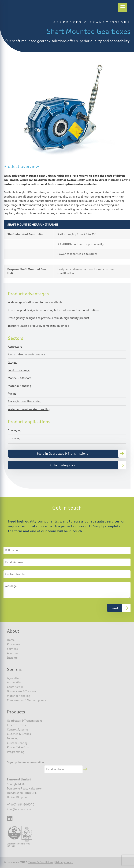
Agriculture (15, 347)
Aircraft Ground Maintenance (26, 354)
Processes (14, 644)
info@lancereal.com (20, 809)
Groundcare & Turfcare (21, 691)
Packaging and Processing (25, 401)
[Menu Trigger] (123, 7)
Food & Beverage (19, 370)
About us (13, 653)
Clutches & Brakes (19, 734)
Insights (12, 658)
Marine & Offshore (20, 378)
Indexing (13, 738)
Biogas (12, 362)
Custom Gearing (17, 743)
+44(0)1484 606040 (21, 805)
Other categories (63, 465)
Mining (12, 394)
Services (12, 649)
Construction (15, 687)
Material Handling (19, 386)
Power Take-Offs (18, 747)
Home (11, 640)
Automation (15, 682)
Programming (16, 752)
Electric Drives (16, 725)
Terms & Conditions (41, 862)
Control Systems (18, 730)
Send (114, 608)
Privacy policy (64, 862)
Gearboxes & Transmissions (25, 721)
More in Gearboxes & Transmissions (63, 454)
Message (67, 590)
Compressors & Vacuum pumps (27, 700)
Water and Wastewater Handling (29, 409)
